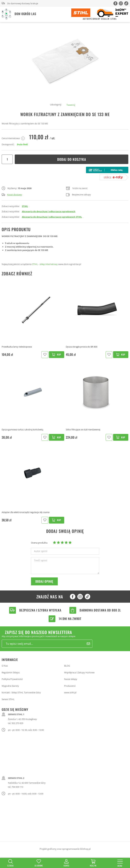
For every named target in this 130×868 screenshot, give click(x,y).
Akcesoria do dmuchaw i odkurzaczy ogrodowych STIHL (52, 217)
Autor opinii (41, 551)
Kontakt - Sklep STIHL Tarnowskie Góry (21, 692)
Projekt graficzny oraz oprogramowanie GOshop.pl (65, 849)
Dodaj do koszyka (72, 159)
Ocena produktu (39, 543)
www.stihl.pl (70, 692)
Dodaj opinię (44, 581)
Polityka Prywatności (12, 679)
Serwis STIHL (8, 699)
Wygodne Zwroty (10, 686)
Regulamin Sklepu (11, 672)
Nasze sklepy (71, 679)
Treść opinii (41, 560)
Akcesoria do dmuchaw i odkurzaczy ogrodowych (49, 211)
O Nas (5, 666)
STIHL (25, 206)
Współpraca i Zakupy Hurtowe (79, 672)
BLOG (67, 666)
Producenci (70, 686)
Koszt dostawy (12, 195)
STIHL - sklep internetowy (45, 264)
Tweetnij (71, 105)
